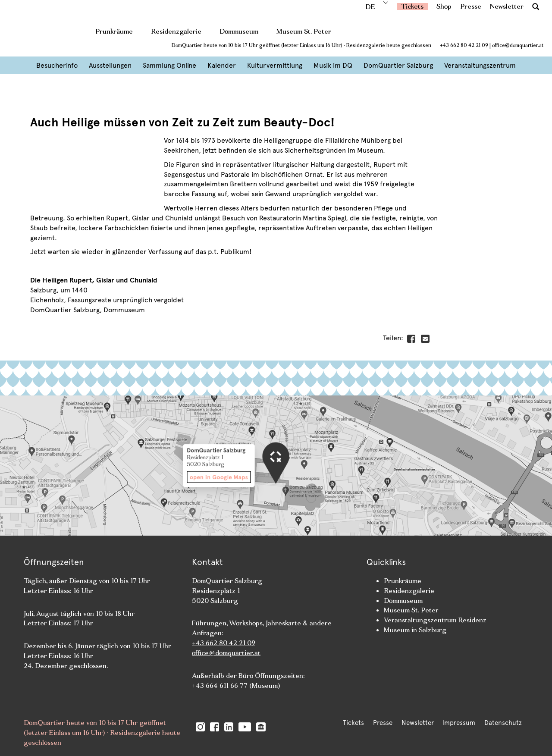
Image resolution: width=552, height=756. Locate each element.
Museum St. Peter (304, 31)
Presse (471, 6)
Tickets (412, 6)
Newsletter (507, 6)
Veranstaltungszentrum (480, 65)
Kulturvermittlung (275, 65)
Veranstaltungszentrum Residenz (435, 620)
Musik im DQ (333, 65)
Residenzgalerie (176, 31)
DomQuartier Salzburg (398, 65)
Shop (444, 6)
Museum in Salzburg (415, 630)
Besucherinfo (57, 65)
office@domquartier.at (518, 45)
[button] (536, 6)
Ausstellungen (110, 65)
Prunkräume (114, 31)
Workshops (246, 623)
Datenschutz (503, 723)
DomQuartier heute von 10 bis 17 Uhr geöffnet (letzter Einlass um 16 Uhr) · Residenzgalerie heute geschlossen (301, 45)
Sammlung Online (169, 65)
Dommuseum (239, 31)
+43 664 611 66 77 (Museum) (236, 685)
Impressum (459, 723)
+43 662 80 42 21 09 (464, 45)
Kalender (222, 65)
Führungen (209, 623)
